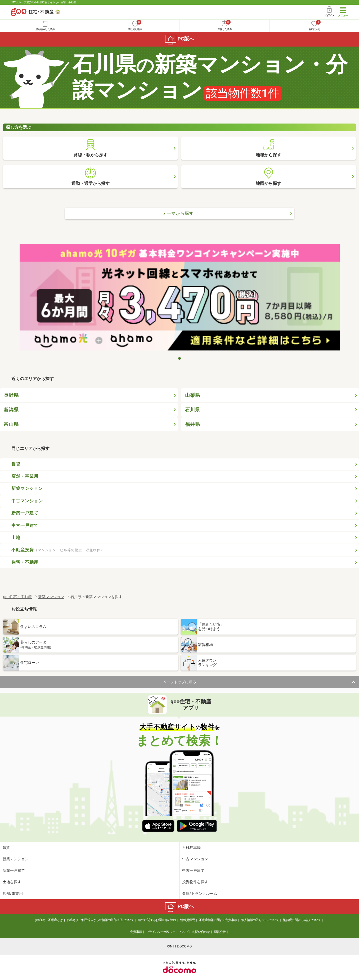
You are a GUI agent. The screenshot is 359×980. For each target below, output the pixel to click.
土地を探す (12, 882)
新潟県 (11, 410)
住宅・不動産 (25, 562)
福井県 (193, 424)
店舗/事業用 (13, 894)
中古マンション (27, 501)
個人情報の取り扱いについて (260, 920)
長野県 (11, 395)
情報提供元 (188, 920)
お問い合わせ (201, 932)
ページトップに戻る (179, 682)
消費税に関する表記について (302, 920)
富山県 (11, 424)
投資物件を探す (195, 882)
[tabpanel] (180, 299)
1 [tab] (179, 358)
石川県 (193, 410)
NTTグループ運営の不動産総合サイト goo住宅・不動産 (44, 2)
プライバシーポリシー (161, 932)
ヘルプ (184, 932)
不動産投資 (57, 550)
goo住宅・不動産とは (49, 920)
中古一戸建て (25, 525)
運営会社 (220, 932)
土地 (16, 538)
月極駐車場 (191, 847)
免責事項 (136, 932)
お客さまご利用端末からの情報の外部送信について (100, 920)
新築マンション (27, 488)
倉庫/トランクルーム (200, 894)
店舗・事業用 (25, 476)
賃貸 (16, 464)
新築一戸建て (25, 513)
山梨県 (193, 395)
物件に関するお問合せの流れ (157, 920)
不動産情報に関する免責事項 (218, 920)
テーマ (178, 213)
